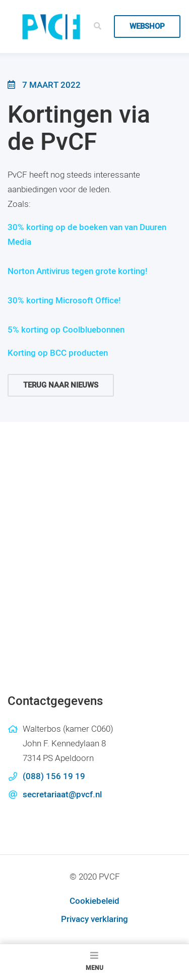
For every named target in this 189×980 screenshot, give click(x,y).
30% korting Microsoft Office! (64, 301)
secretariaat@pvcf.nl (62, 795)
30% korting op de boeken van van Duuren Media (87, 235)
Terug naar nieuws (61, 385)
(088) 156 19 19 (54, 776)
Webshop (147, 26)
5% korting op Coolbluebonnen (66, 330)
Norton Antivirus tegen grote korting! (78, 271)
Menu (94, 962)
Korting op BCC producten (58, 353)
